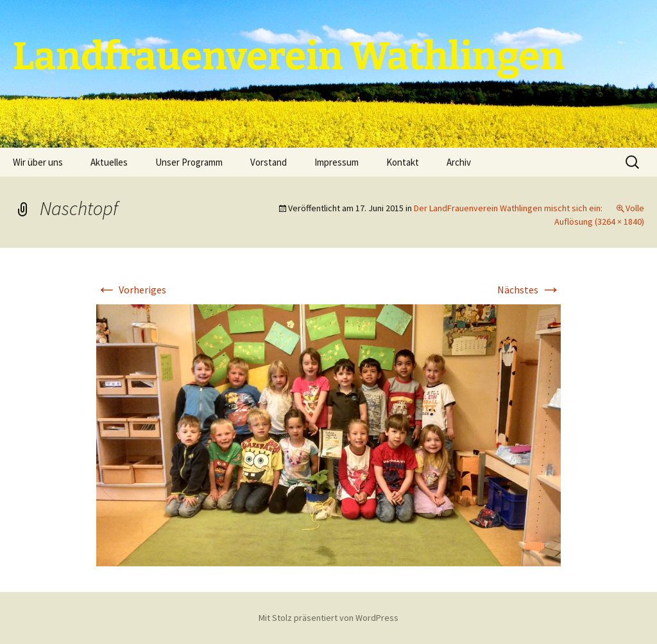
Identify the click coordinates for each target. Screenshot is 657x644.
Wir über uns (38, 162)
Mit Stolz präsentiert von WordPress (328, 618)
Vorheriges (131, 290)
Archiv (459, 162)
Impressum (337, 162)
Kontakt (403, 162)
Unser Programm (189, 162)
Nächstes (529, 290)
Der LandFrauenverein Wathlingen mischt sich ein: (508, 208)
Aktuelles (109, 162)
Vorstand (269, 162)
